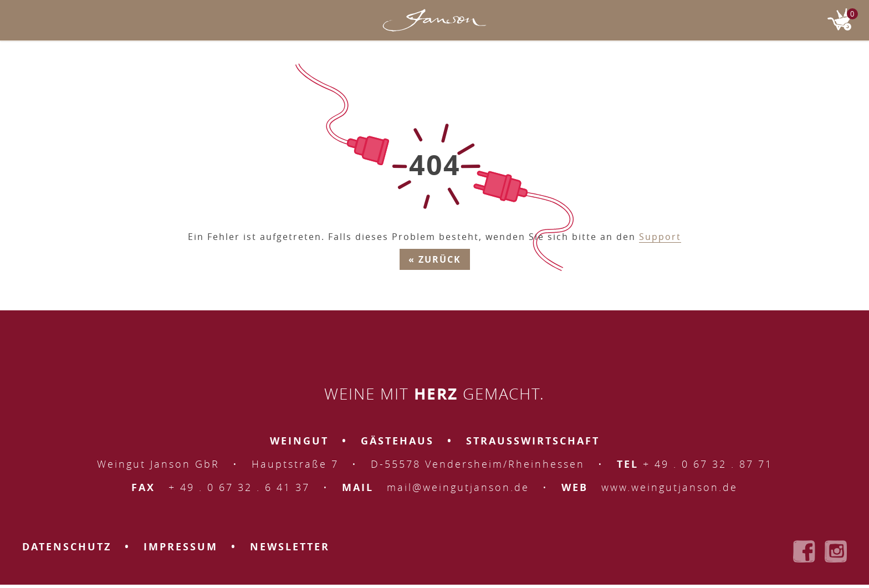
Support (660, 237)
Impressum (181, 547)
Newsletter (290, 547)
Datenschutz (67, 547)
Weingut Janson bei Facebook (804, 551)
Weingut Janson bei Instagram (836, 551)
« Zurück (435, 259)
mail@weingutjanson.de (458, 487)
